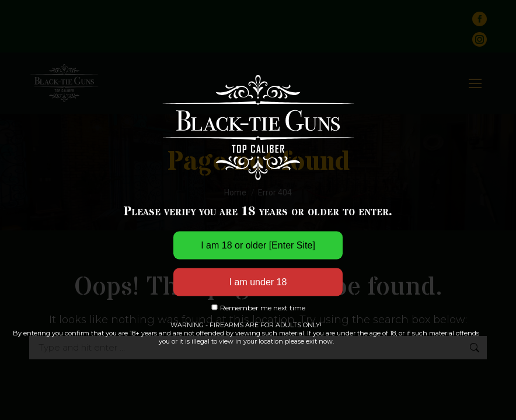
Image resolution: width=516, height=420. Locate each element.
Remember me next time (258, 307)
